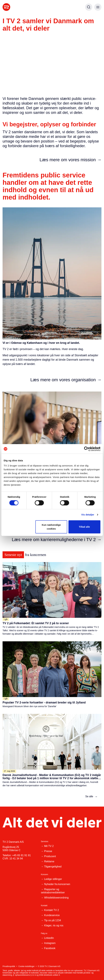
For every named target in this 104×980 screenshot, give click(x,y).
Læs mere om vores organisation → (66, 380)
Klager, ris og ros (54, 925)
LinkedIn (49, 938)
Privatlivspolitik (9, 966)
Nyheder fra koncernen (57, 884)
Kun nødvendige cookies (51, 527)
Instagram (50, 943)
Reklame (49, 861)
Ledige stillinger (53, 879)
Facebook (50, 948)
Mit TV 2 (49, 846)
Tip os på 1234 (52, 920)
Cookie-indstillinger (26, 966)
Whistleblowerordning (56, 898)
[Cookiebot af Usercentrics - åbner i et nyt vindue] (86, 449)
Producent (50, 856)
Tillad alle (84, 527)
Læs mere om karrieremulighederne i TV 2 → (57, 540)
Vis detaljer (88, 515)
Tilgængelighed (53, 867)
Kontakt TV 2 (51, 910)
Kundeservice (52, 915)
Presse (48, 851)
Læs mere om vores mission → (71, 160)
